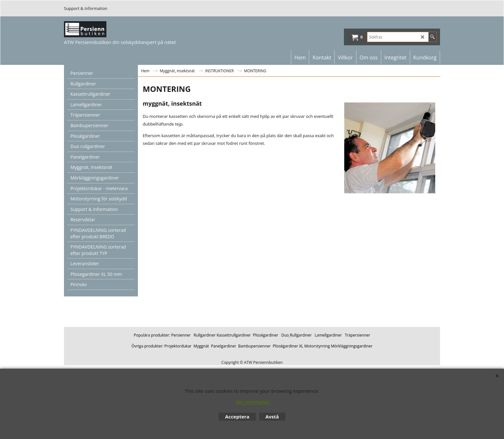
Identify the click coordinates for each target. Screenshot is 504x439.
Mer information (253, 402)
